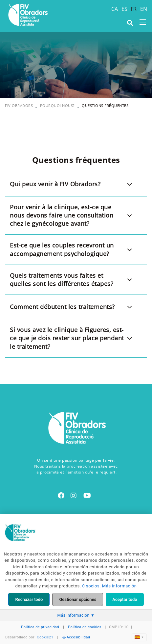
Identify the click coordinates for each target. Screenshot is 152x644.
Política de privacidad (40, 627)
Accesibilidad (76, 637)
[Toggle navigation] (143, 22)
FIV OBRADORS (19, 105)
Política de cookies (85, 627)
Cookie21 (45, 637)
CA (115, 9)
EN (144, 9)
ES (125, 9)
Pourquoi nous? (57, 105)
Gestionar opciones (78, 599)
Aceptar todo (125, 599)
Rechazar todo (29, 599)
